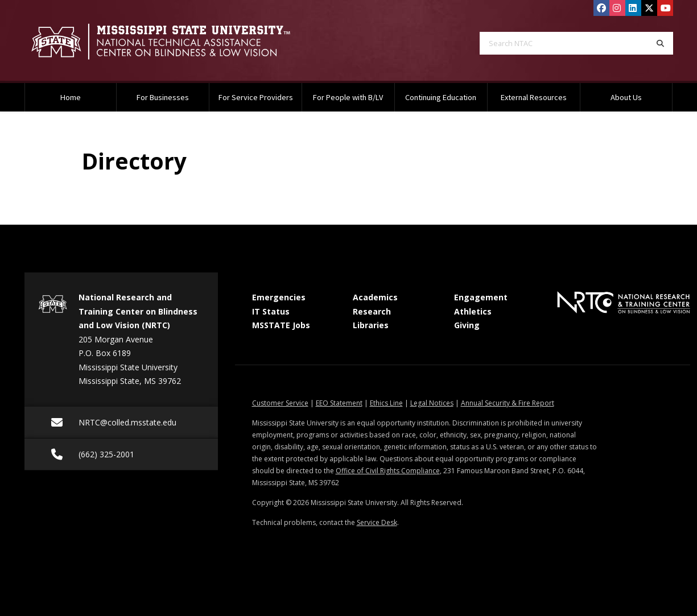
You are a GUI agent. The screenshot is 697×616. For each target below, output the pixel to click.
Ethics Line (386, 403)
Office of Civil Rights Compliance (388, 471)
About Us (626, 97)
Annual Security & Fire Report (508, 403)
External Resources (534, 97)
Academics (375, 297)
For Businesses (163, 97)
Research (372, 311)
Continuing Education (441, 97)
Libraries (371, 325)
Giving (467, 325)
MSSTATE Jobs (281, 325)
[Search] (660, 43)
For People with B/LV (348, 97)
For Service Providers (256, 97)
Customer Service (280, 403)
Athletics (473, 311)
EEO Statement (339, 403)
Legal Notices (432, 403)
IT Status (271, 311)
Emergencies (279, 297)
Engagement (481, 297)
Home (71, 97)
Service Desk (377, 522)
